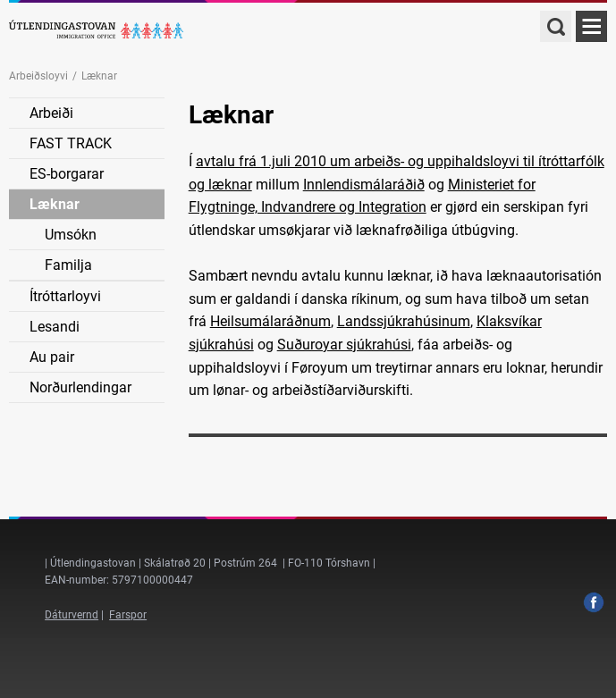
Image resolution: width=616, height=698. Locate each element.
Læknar (55, 204)
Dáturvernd (72, 615)
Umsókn (71, 235)
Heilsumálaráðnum (270, 321)
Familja (68, 265)
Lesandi (55, 327)
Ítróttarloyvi (65, 296)
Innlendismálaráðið (364, 185)
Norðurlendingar (80, 387)
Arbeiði (51, 113)
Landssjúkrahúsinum (404, 321)
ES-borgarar (67, 174)
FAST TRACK (71, 143)
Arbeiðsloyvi (38, 76)
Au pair (52, 357)
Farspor (128, 615)
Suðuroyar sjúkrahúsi (344, 345)
